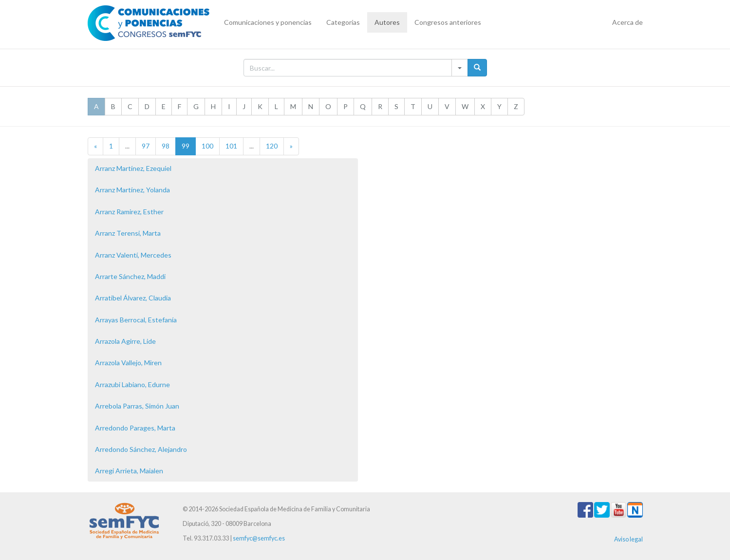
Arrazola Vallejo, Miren (128, 363)
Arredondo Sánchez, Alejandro (141, 449)
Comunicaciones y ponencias (268, 22)
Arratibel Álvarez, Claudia (133, 298)
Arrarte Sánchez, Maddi (130, 276)
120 (272, 146)
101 (231, 146)
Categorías (343, 22)
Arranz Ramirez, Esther (129, 212)
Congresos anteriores (448, 22)
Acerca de (627, 22)
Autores (387, 22)
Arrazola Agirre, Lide (125, 341)
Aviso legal (628, 539)
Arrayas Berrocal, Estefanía (136, 320)
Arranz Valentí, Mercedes (133, 255)
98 (166, 146)
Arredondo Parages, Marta (135, 428)
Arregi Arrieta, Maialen (129, 471)
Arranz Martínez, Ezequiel (133, 168)
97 (146, 146)
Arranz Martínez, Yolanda (132, 190)
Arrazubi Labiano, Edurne (132, 384)
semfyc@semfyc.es (259, 538)
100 (207, 146)
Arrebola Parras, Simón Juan (137, 406)
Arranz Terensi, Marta (128, 233)
